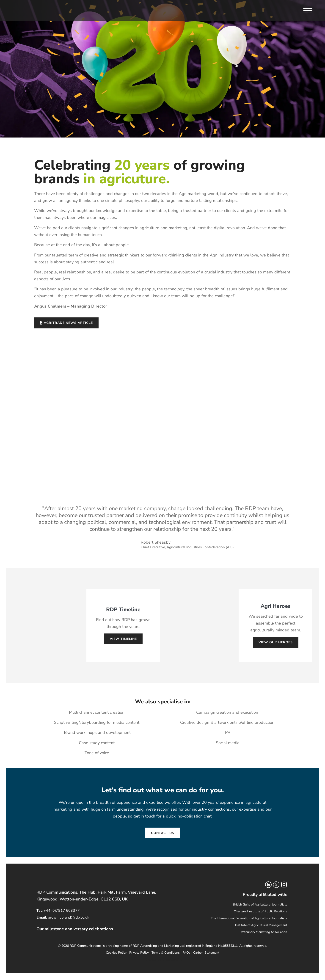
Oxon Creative (172, 959)
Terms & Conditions (166, 953)
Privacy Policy (139, 953)
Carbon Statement (206, 953)
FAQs (186, 953)
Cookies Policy (116, 953)
